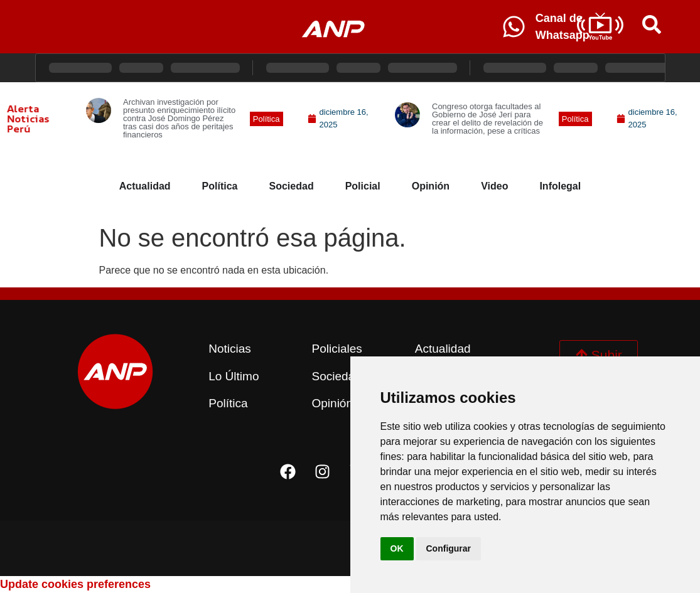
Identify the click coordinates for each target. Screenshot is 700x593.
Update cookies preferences (75, 584)
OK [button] (397, 548)
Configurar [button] (449, 548)
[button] (267, 119)
